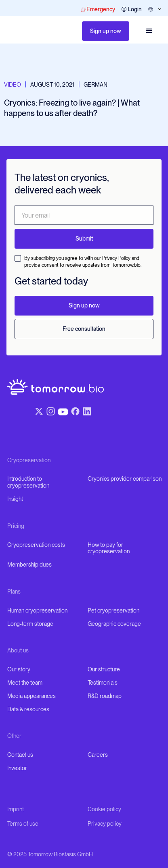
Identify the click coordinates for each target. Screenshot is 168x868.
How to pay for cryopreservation (109, 548)
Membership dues (29, 565)
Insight (15, 499)
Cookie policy (104, 809)
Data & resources (28, 709)
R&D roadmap (105, 696)
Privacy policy (105, 824)
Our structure (104, 669)
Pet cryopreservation (113, 611)
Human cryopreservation (37, 611)
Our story (19, 669)
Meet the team (25, 683)
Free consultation (84, 329)
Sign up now (106, 31)
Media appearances (31, 696)
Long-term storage (30, 624)
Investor (17, 768)
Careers (98, 755)
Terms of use (23, 824)
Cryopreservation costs (36, 545)
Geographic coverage (114, 624)
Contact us (20, 755)
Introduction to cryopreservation (28, 482)
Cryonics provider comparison (125, 479)
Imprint (16, 809)
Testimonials (103, 683)
